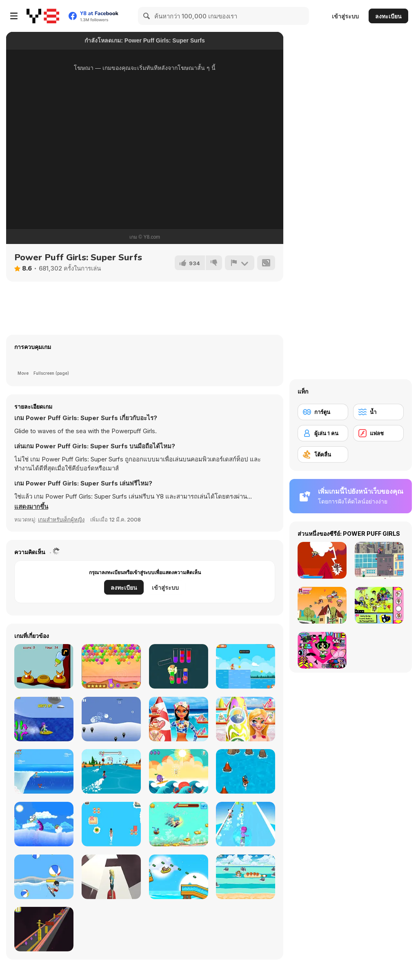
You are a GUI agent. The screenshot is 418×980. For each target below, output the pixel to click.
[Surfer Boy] (179, 824)
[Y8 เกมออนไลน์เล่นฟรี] (43, 16)
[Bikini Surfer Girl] (44, 719)
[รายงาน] (240, 263)
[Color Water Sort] (179, 666)
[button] (31, 507)
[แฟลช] (378, 433)
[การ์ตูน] (323, 412)
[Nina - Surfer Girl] (246, 719)
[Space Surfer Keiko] (111, 877)
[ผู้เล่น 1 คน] (323, 433)
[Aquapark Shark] (179, 877)
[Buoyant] (111, 719)
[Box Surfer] (44, 929)
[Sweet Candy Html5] (111, 666)
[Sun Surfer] (179, 771)
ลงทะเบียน (388, 16)
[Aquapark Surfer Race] (246, 824)
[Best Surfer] (111, 824)
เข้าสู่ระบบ (345, 16)
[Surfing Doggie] (44, 824)
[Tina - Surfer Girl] (179, 719)
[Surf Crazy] (44, 771)
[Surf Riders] (246, 666)
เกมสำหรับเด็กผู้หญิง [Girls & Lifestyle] (61, 519)
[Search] (147, 16)
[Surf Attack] (44, 877)
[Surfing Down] (246, 771)
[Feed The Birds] (44, 666)
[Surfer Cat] (246, 877)
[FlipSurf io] (111, 771)
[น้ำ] (378, 412)
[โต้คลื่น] (323, 454)
